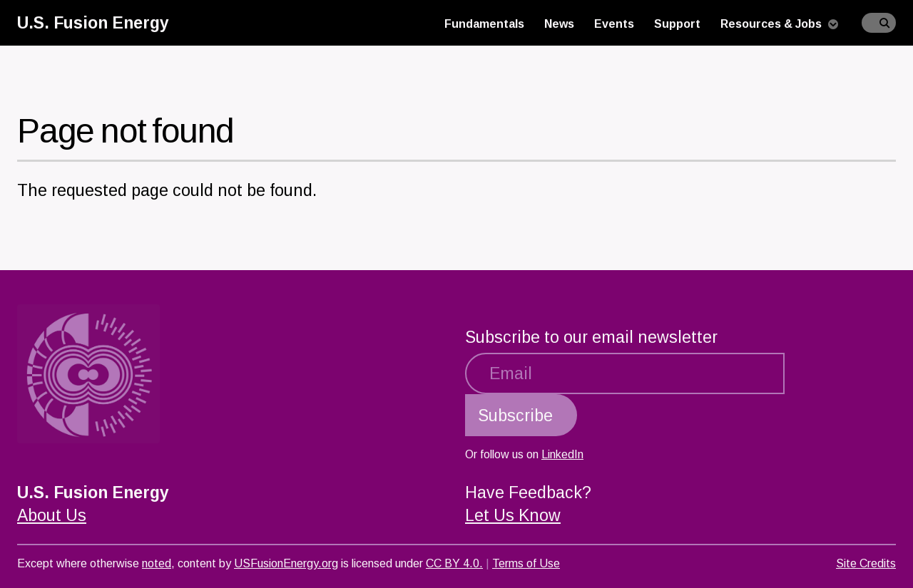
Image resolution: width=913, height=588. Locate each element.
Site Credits (866, 563)
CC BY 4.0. (454, 563)
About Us (52, 515)
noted (157, 563)
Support (677, 24)
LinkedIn (562, 454)
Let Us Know (513, 515)
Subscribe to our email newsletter (591, 337)
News (559, 24)
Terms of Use (526, 563)
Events (614, 24)
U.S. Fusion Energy (93, 23)
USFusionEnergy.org (286, 563)
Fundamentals (484, 24)
